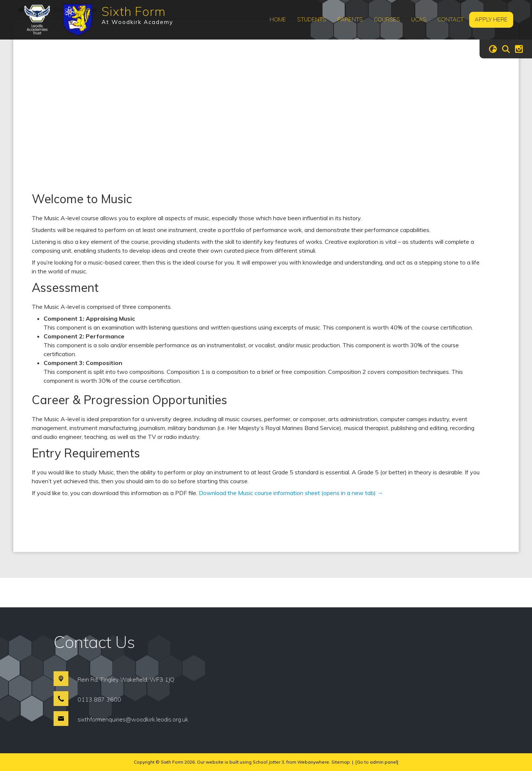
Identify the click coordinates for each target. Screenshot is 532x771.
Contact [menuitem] (451, 19)
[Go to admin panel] (377, 762)
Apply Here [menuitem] (491, 19)
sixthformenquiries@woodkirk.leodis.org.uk (133, 719)
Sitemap (341, 762)
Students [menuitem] (312, 19)
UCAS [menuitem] (419, 19)
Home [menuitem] (278, 19)
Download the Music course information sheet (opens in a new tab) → (291, 493)
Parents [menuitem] (350, 19)
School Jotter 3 (268, 762)
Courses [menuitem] (387, 19)
